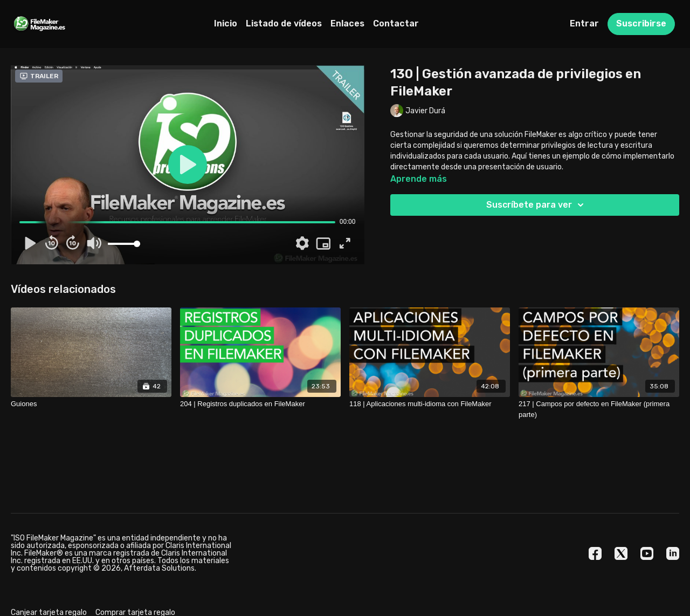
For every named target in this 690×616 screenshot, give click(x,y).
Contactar (396, 23)
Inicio (226, 23)
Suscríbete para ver (537, 205)
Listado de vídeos (284, 23)
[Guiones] (91, 404)
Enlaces (347, 23)
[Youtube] (647, 553)
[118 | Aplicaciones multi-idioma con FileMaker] (430, 404)
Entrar (584, 23)
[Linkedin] (673, 553)
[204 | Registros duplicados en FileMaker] (260, 404)
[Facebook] (595, 553)
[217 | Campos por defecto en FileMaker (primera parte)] (599, 409)
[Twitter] (621, 553)
